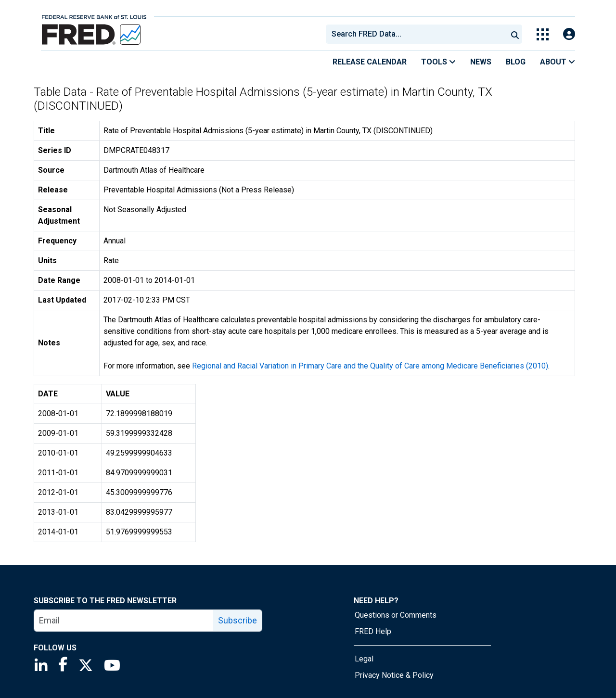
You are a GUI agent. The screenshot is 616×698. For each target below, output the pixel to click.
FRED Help (373, 631)
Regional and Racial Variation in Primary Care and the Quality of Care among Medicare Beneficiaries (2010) (370, 366)
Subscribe (237, 620)
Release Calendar (370, 62)
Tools (438, 62)
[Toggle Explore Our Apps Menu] (543, 34)
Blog (516, 62)
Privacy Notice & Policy (394, 675)
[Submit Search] (515, 34)
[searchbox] (418, 34)
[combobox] (416, 34)
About (558, 62)
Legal (364, 659)
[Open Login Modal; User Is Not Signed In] (569, 34)
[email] (124, 621)
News (481, 62)
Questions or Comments (396, 615)
